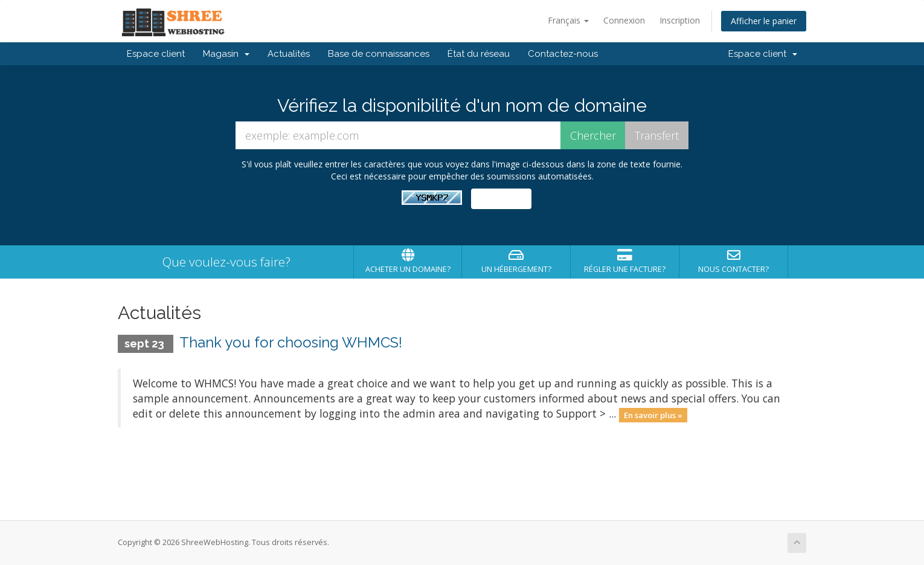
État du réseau (479, 54)
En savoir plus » (653, 415)
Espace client (156, 54)
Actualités (289, 54)
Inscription (680, 20)
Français (568, 20)
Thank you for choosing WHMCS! (291, 342)
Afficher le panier (764, 21)
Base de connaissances (379, 54)
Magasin (226, 54)
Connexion (624, 20)
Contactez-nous (563, 54)
